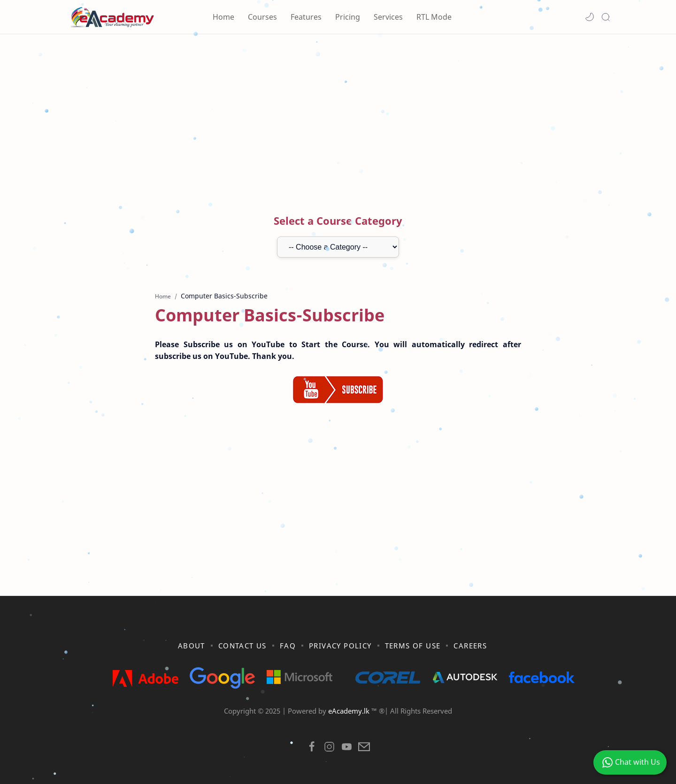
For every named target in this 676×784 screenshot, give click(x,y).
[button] (590, 17)
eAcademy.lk (350, 711)
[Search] (606, 17)
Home (223, 17)
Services (388, 17)
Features (306, 17)
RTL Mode (434, 17)
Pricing (348, 17)
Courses (262, 17)
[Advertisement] (338, 114)
